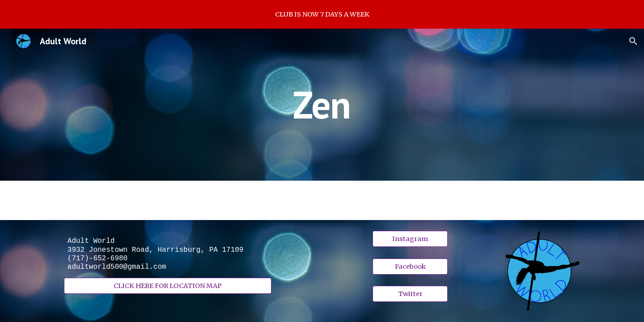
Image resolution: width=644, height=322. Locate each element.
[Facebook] (410, 266)
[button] (633, 41)
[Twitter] (410, 294)
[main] (322, 104)
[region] (322, 14)
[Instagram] (410, 239)
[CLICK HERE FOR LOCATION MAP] (168, 286)
